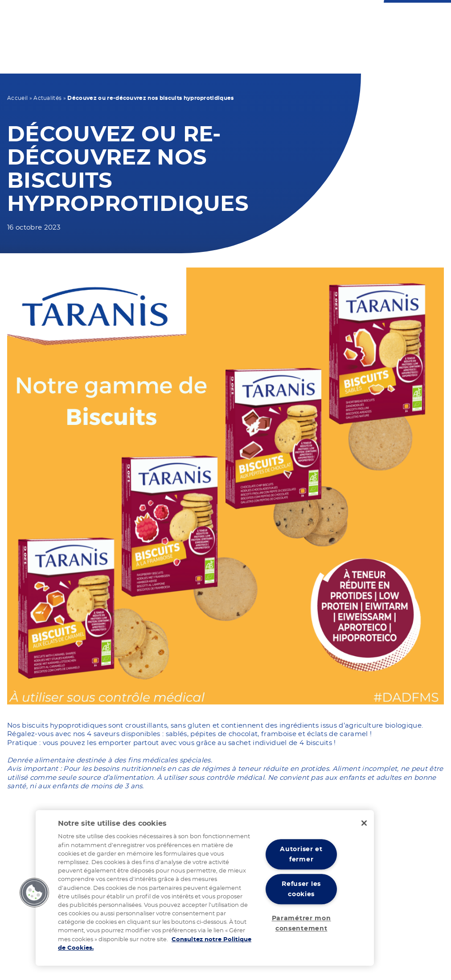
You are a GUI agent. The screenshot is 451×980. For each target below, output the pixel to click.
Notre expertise (293, 55)
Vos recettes (241, 55)
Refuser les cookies (301, 889)
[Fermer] (364, 823)
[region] (205, 888)
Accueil (17, 98)
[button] (34, 893)
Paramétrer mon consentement (301, 923)
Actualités (47, 98)
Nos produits (190, 55)
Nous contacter (236, 19)
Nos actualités (354, 55)
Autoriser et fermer (301, 855)
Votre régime (135, 55)
